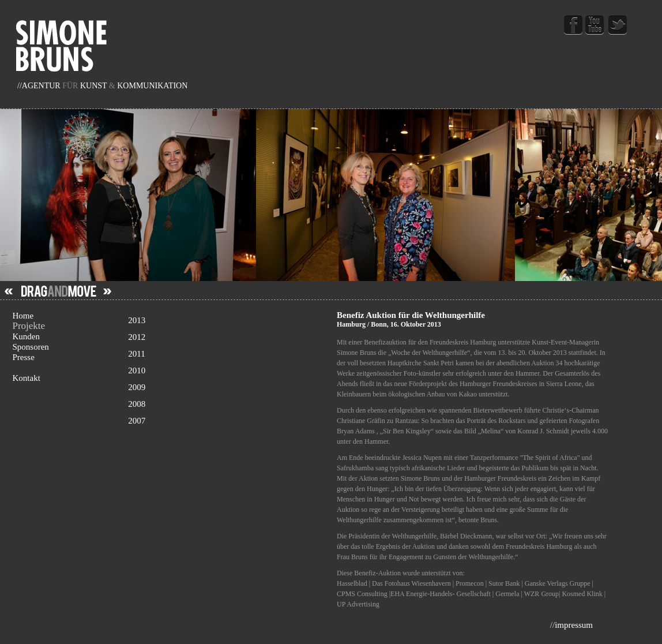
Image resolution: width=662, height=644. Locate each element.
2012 (227, 338)
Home (23, 316)
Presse (23, 357)
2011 (227, 355)
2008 (227, 405)
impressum (574, 625)
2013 (227, 321)
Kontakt (26, 378)
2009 (227, 388)
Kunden (26, 336)
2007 (227, 422)
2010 (227, 372)
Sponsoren (30, 347)
